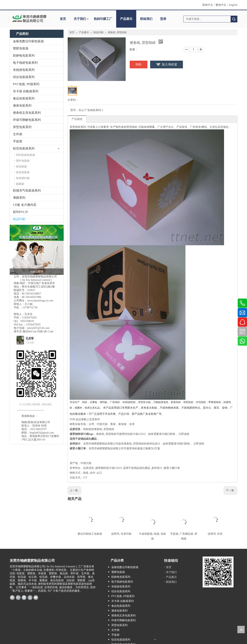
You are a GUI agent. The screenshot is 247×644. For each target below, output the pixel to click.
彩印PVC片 (21, 212)
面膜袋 (20, 184)
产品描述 (77, 119)
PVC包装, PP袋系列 (26, 84)
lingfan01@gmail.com (42, 433)
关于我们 (80, 19)
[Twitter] (30, 597)
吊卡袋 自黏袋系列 (26, 91)
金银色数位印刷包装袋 (28, 41)
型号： (74, 110)
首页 (63, 19)
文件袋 (18, 134)
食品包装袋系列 (24, 98)
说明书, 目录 (215, 534)
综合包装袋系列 (24, 77)
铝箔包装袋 (23, 172)
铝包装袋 (21, 167)
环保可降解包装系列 (27, 120)
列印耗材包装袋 (25, 155)
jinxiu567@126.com (38, 328)
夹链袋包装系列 (24, 70)
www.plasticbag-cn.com (40, 301)
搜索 (234, 19)
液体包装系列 (22, 106)
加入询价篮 (169, 64)
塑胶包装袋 (21, 48)
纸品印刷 (19, 219)
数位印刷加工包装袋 (90, 534)
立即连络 (184, 434)
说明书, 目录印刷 (121, 534)
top (241, 630)
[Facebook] (12, 597)
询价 (139, 64)
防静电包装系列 (24, 56)
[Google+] (18, 597)
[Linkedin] (24, 597)
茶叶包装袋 (23, 161)
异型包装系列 (22, 127)
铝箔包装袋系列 (24, 148)
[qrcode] (218, 572)
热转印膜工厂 (103, 19)
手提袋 (18, 141)
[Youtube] (36, 597)
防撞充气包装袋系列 (27, 190)
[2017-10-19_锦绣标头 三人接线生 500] (37, 250)
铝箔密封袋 (23, 178)
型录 (163, 19)
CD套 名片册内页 (25, 205)
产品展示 (126, 19)
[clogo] (29, 19)
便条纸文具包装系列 (27, 113)
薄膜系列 (19, 198)
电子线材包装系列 (25, 63)
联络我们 (146, 19)
